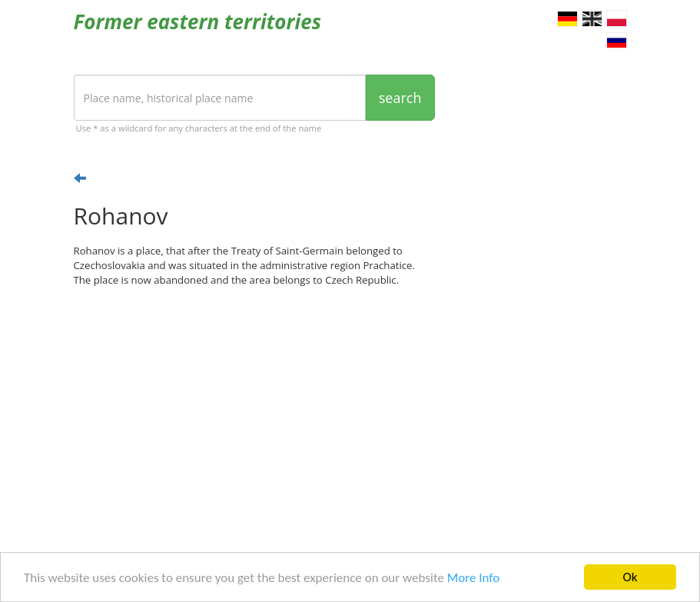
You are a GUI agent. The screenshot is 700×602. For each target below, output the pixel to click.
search (400, 98)
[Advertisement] (254, 417)
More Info (473, 579)
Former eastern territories (198, 22)
